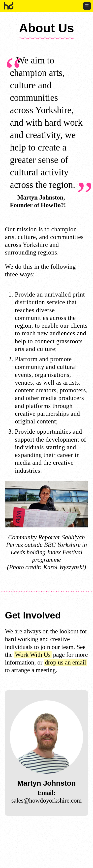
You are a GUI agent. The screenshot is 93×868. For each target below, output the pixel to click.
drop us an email (65, 662)
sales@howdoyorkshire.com (46, 800)
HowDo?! (9, 6)
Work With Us (33, 655)
